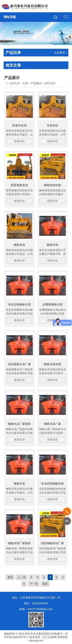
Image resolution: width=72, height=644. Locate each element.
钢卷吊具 (19, 483)
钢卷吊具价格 (52, 364)
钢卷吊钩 (52, 245)
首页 (10, 577)
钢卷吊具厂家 (52, 424)
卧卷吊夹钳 (19, 125)
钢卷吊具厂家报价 (19, 424)
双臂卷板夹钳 (19, 185)
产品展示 (36, 83)
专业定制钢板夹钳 (52, 483)
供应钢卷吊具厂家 (19, 364)
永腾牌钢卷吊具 (53, 304)
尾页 (45, 584)
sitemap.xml (36, 641)
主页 (25, 83)
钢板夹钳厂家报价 (19, 543)
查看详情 (19, 141)
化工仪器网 (50, 637)
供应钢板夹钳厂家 (52, 543)
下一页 (34, 584)
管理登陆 (62, 637)
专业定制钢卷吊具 (19, 304)
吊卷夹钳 (52, 125)
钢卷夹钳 (19, 245)
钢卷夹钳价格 (52, 185)
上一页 (22, 577)
